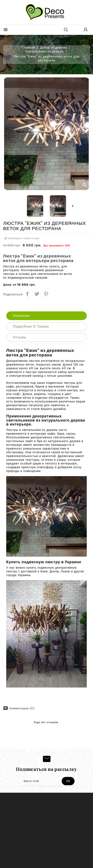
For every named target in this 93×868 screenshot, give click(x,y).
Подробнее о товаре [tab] (31, 326)
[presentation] (72, 206)
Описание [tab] (21, 316)
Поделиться (27, 294)
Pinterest (46, 294)
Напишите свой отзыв (22, 238)
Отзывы (20, 337)
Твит (37, 294)
